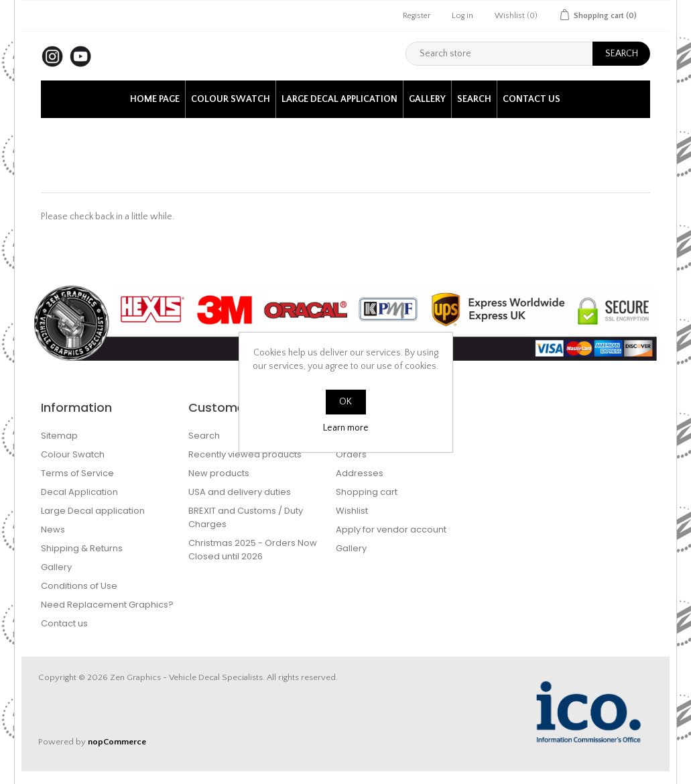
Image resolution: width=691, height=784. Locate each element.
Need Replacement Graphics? (107, 605)
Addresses (360, 473)
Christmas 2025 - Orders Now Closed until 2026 (253, 550)
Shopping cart (367, 492)
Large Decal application (339, 99)
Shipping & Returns (82, 548)
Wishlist (352, 511)
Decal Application (79, 492)
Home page (155, 99)
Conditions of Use (79, 586)
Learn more (346, 428)
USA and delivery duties (240, 492)
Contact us (531, 99)
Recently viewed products (245, 454)
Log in (462, 16)
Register (417, 16)
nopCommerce (117, 742)
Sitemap (59, 436)
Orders (351, 454)
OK (345, 402)
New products (219, 473)
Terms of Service (77, 473)
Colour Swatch (231, 99)
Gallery (427, 99)
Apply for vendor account (391, 529)
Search (474, 99)
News (53, 529)
